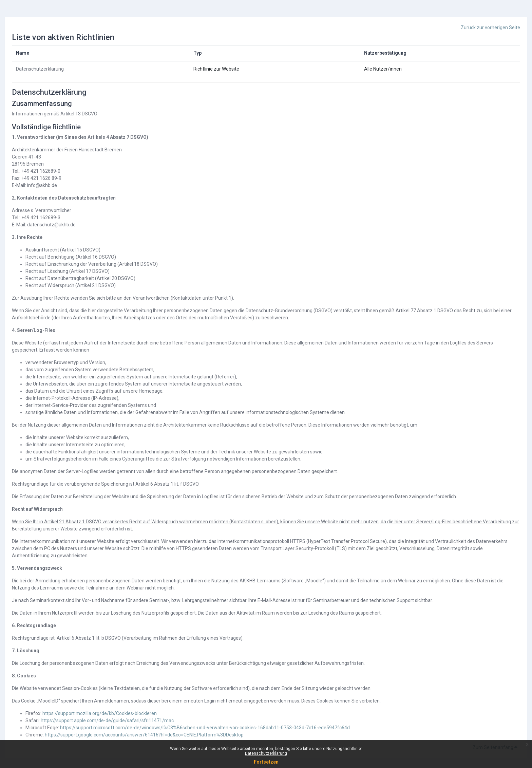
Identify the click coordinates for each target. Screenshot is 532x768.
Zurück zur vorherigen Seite (490, 27)
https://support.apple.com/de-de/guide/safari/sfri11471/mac (107, 720)
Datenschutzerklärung (266, 753)
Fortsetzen (266, 762)
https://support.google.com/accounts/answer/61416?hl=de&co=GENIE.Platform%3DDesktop (144, 735)
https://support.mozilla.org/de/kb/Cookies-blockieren (100, 713)
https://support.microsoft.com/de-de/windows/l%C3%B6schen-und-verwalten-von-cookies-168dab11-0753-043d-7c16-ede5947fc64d (205, 728)
